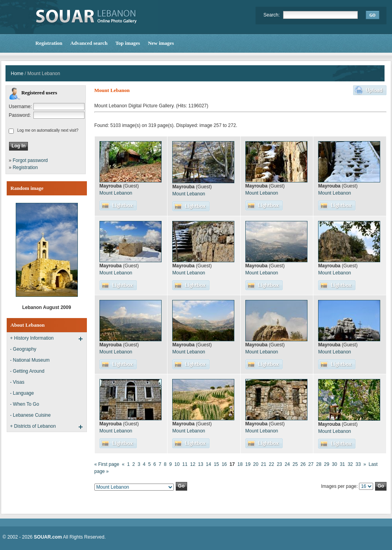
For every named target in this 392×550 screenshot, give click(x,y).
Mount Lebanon (116, 193)
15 (216, 464)
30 (334, 464)
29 (327, 464)
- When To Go (25, 404)
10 (177, 464)
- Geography (23, 349)
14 (209, 464)
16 (224, 464)
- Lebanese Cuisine (30, 415)
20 (256, 464)
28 (319, 464)
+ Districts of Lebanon (33, 426)
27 (311, 464)
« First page (107, 464)
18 (240, 464)
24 (287, 464)
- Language (22, 393)
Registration (25, 167)
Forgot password (30, 160)
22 (271, 464)
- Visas (17, 382)
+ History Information (32, 338)
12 (193, 464)
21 (264, 464)
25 (295, 464)
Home (17, 74)
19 (248, 464)
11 (185, 464)
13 (201, 464)
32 (350, 464)
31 (342, 464)
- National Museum (30, 360)
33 (358, 464)
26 (303, 464)
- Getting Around (27, 371)
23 (279, 464)
